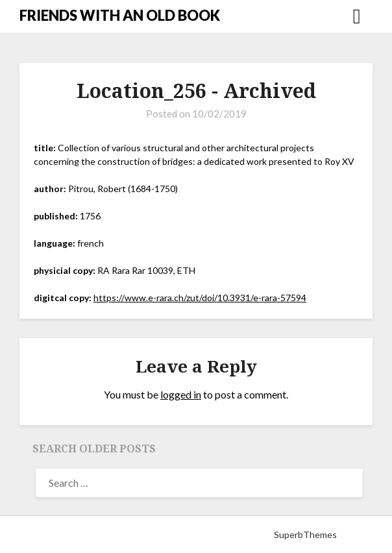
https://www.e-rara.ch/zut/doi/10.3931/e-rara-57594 (200, 298)
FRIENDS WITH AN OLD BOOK (120, 15)
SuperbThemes (305, 535)
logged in (181, 394)
